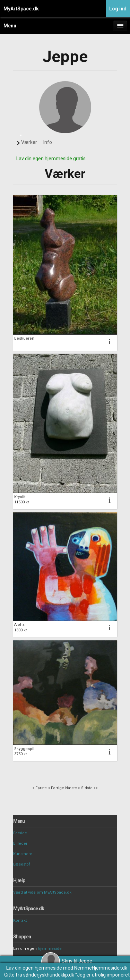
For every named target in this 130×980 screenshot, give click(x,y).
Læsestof (22, 864)
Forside (20, 833)
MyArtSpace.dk (21, 9)
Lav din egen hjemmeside (34, 968)
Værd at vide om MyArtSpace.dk (42, 892)
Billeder (20, 843)
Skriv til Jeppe (67, 961)
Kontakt (20, 921)
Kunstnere (23, 854)
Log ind (118, 9)
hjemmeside (50, 949)
